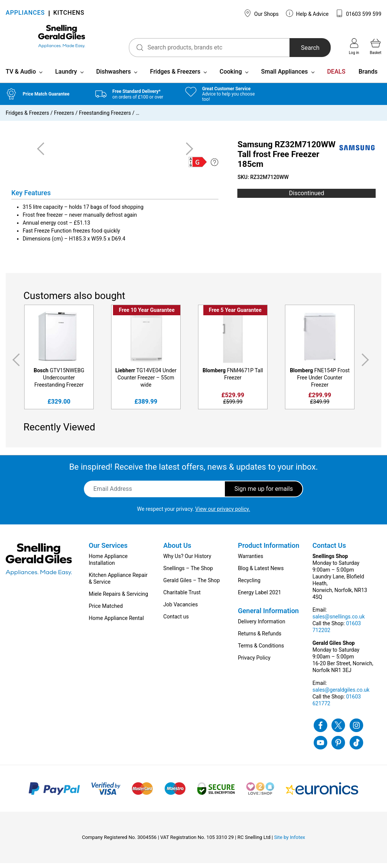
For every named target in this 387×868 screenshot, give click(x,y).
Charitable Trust (182, 597)
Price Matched (106, 611)
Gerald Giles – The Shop (192, 585)
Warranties (250, 561)
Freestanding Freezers (105, 118)
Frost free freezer (43, 220)
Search (298, 48)
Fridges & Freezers (175, 76)
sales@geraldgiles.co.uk (341, 695)
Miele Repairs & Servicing (118, 599)
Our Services (108, 550)
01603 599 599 (358, 13)
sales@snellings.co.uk (339, 621)
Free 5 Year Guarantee (235, 315)
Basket (376, 46)
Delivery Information (261, 626)
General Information (268, 616)
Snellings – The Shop (188, 573)
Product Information (269, 550)
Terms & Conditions (261, 651)
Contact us (176, 621)
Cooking (231, 76)
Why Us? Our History (187, 561)
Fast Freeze (36, 236)
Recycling (249, 585)
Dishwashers (113, 76)
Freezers (64, 118)
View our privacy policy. (223, 514)
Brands (368, 76)
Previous (15, 365)
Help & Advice (307, 13)
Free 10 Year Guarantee (147, 315)
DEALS (336, 76)
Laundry (66, 76)
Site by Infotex (289, 842)
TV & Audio (21, 76)
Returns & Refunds (259, 638)
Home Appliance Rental (116, 623)
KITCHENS (69, 13)
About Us (177, 550)
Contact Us (329, 550)
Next (367, 365)
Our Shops (261, 13)
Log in (354, 46)
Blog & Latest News (261, 573)
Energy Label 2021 (259, 597)
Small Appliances (285, 76)
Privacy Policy (254, 663)
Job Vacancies (180, 609)
